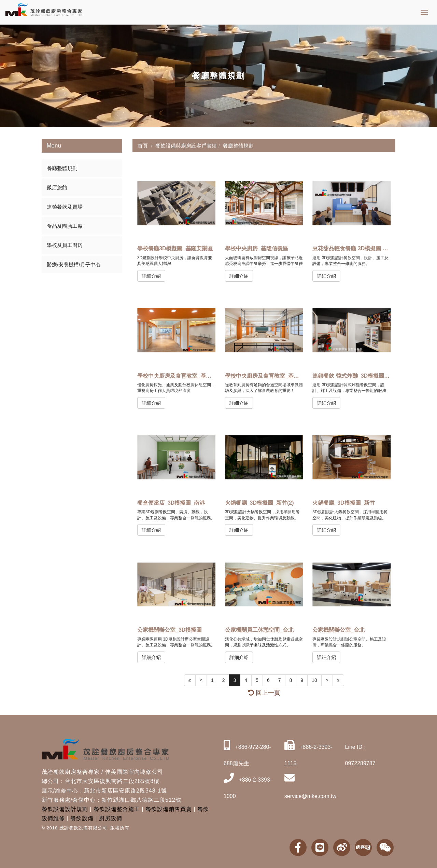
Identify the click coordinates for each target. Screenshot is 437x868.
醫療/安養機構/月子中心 (74, 264)
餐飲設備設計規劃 (65, 809)
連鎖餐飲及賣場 (65, 207)
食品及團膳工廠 (65, 226)
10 (314, 680)
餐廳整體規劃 (62, 168)
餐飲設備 (82, 818)
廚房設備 (111, 818)
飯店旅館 (57, 187)
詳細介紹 (151, 276)
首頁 (143, 146)
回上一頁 (264, 693)
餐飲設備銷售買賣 (169, 809)
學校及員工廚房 (65, 245)
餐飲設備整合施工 (117, 809)
